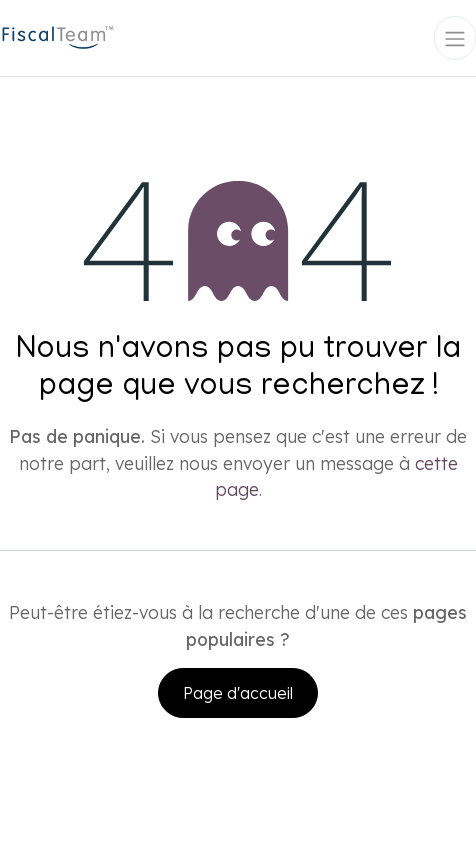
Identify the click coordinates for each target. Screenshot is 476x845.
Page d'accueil (238, 693)
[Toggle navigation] (455, 38)
